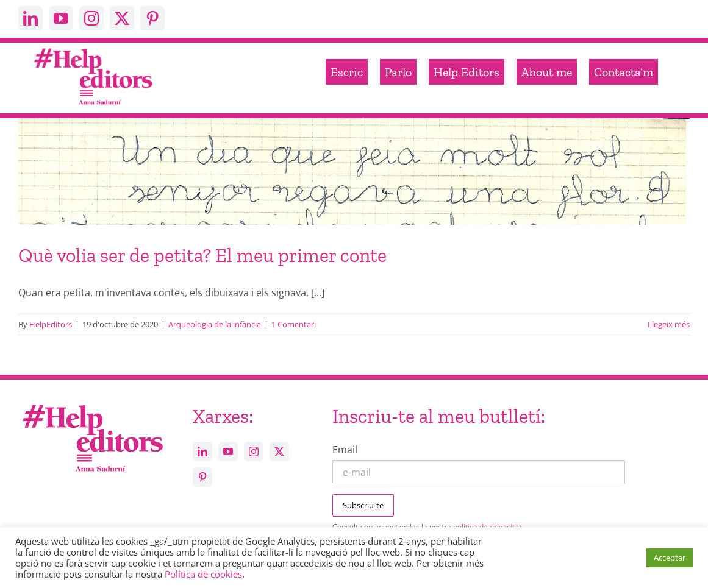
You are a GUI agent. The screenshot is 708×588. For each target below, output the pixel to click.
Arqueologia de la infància (215, 324)
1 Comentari (294, 324)
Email (345, 450)
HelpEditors (51, 324)
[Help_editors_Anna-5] (92, 403)
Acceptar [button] (670, 558)
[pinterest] (152, 18)
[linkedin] (30, 18)
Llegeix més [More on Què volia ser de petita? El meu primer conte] (669, 324)
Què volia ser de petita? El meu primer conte (202, 255)
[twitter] (122, 18)
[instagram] (91, 18)
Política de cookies (203, 574)
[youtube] (61, 18)
